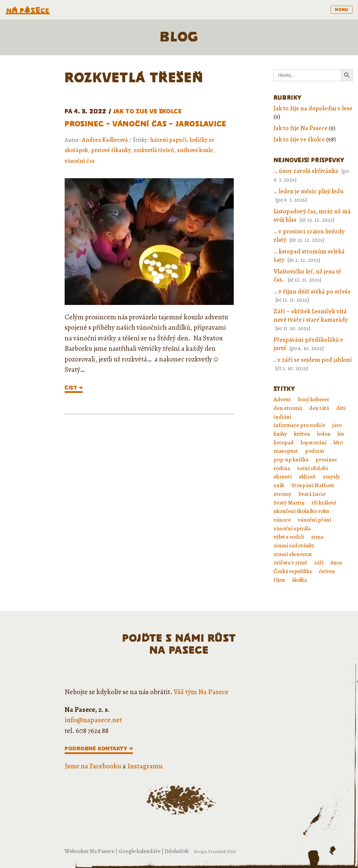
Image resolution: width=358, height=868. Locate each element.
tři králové (324, 503)
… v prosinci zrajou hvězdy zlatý (309, 236)
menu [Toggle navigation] (342, 10)
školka (299, 580)
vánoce (282, 520)
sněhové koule (195, 150)
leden (324, 434)
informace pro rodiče (299, 425)
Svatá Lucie (312, 494)
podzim (315, 451)
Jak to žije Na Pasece (301, 128)
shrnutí (283, 477)
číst (71, 388)
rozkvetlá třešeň (154, 150)
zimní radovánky (294, 546)
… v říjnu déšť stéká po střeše (312, 292)
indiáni (282, 417)
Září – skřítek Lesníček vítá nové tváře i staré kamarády (311, 315)
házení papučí (169, 140)
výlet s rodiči (289, 537)
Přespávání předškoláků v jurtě (308, 344)
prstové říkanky (111, 150)
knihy (280, 434)
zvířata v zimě (290, 563)
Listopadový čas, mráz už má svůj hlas (312, 215)
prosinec (326, 460)
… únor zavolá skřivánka (306, 171)
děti (341, 408)
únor (336, 563)
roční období (312, 468)
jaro (337, 425)
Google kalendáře (139, 851)
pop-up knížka (291, 460)
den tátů (319, 408)
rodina (282, 468)
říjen (279, 580)
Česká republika (293, 571)
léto (338, 443)
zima (317, 537)
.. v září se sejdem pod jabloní (313, 360)
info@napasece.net (93, 720)
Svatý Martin (289, 503)
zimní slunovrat (293, 554)
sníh (279, 485)
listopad (284, 443)
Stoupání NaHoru (313, 485)
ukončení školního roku (301, 511)
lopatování (314, 443)
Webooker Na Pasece (89, 851)
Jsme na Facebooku (93, 766)
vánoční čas (80, 161)
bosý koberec (314, 399)
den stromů (288, 408)
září (319, 563)
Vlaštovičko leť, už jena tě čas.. (307, 276)
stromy (282, 494)
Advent (282, 399)
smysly (331, 477)
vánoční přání (314, 520)
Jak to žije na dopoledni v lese (313, 108)
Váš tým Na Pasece (201, 692)
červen (327, 571)
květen (302, 434)
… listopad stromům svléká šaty (309, 256)
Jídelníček (177, 851)
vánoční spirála (292, 528)
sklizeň (307, 477)
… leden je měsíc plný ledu (309, 191)
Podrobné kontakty (96, 748)
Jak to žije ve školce (148, 111)
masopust (286, 451)
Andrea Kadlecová (105, 140)
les (341, 434)
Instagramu (145, 766)
